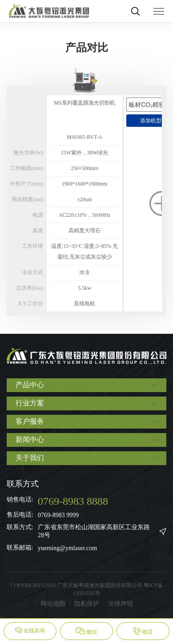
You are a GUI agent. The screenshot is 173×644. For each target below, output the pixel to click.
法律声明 (121, 604)
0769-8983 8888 (73, 501)
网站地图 (53, 604)
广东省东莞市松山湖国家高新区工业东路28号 (94, 531)
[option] (84, 190)
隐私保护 (87, 604)
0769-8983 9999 (58, 515)
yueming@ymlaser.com (67, 548)
